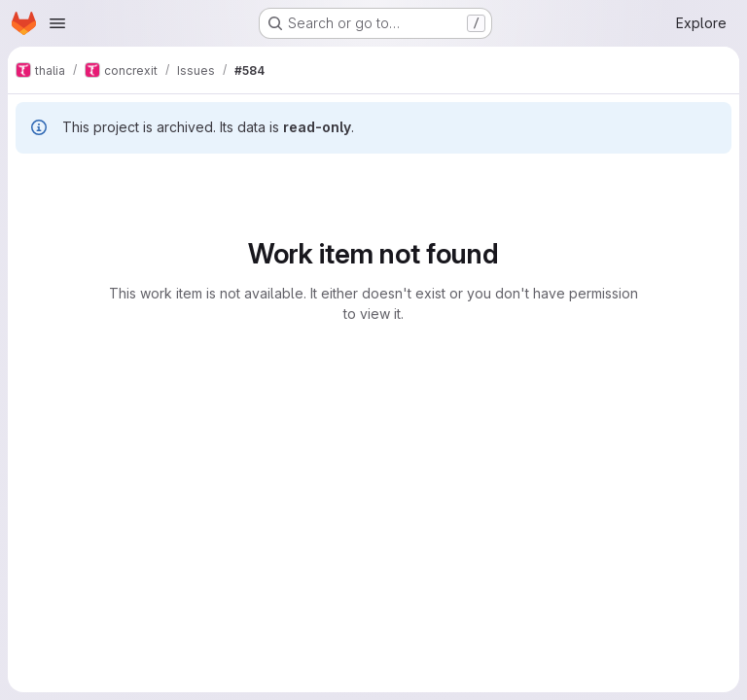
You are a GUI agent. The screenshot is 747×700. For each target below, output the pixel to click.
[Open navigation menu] (57, 23)
